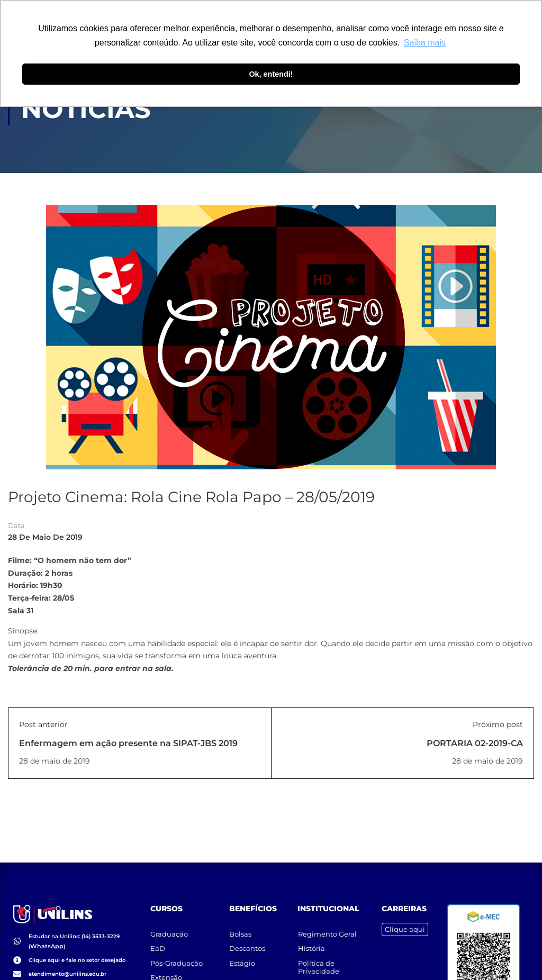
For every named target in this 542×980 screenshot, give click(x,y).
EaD (158, 943)
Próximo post (498, 725)
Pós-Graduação (177, 959)
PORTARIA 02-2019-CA (475, 744)
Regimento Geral (327, 929)
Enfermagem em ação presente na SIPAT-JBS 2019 (128, 744)
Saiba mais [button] (425, 43)
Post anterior (43, 725)
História (311, 943)
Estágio (243, 959)
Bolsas (241, 929)
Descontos (248, 943)
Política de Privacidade (319, 963)
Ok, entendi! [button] (271, 74)
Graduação (170, 929)
